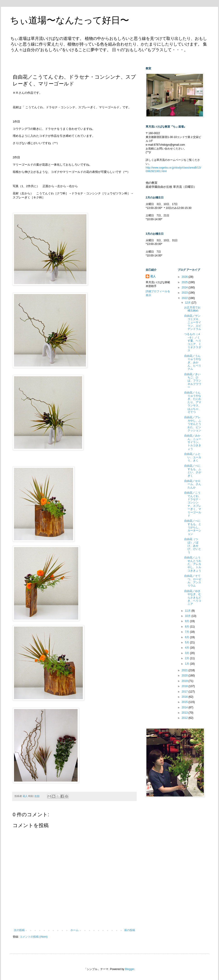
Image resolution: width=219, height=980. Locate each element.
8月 (187, 627)
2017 (185, 692)
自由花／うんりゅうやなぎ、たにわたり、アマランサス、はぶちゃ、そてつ (193, 402)
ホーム (74, 930)
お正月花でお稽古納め (192, 309)
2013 (185, 713)
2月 (187, 658)
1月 (187, 664)
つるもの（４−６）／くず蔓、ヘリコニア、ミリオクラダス (193, 342)
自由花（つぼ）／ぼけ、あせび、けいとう (193, 546)
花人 (153, 276)
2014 (185, 707)
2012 (185, 718)
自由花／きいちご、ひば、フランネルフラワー (193, 381)
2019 (185, 681)
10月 (188, 616)
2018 (185, 686)
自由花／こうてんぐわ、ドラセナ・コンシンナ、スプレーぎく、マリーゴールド (193, 504)
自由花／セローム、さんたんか (193, 484)
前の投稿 (130, 930)
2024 (185, 287)
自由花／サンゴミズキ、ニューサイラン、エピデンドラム (193, 322)
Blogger (130, 969)
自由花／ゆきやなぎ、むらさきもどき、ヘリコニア (193, 598)
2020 (185, 676)
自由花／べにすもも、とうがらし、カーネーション (193, 527)
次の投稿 (19, 930)
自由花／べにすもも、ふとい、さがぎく (193, 471)
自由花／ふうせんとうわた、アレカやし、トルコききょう (193, 564)
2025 (185, 282)
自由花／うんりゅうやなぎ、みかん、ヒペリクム (193, 362)
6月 (187, 637)
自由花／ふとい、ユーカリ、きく (193, 457)
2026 (185, 277)
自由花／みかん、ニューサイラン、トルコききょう (193, 442)
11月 (188, 611)
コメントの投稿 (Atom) (34, 937)
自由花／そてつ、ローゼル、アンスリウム (193, 581)
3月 (187, 653)
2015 (185, 702)
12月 (188, 303)
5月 (187, 642)
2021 (185, 670)
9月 (187, 621)
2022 (185, 298)
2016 (185, 697)
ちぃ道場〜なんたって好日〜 (70, 20)
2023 (185, 293)
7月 (187, 632)
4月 (187, 648)
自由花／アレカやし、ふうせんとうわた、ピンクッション (193, 424)
